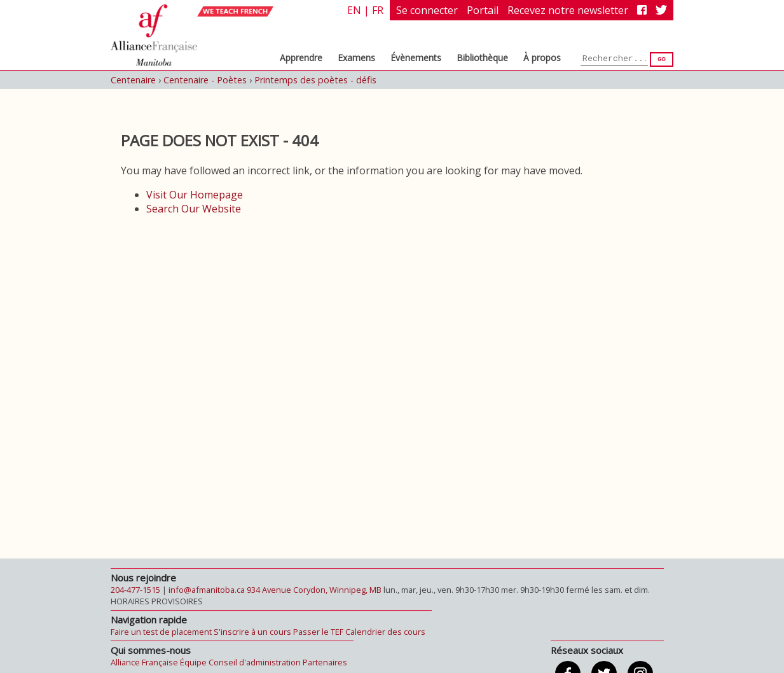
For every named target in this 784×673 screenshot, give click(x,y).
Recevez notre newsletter (568, 10)
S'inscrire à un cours (252, 632)
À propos (542, 58)
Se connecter (427, 10)
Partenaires (325, 662)
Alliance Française (144, 662)
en (354, 10)
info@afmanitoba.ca (207, 590)
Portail (483, 10)
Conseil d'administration (255, 662)
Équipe (193, 662)
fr (378, 10)
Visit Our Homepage (195, 195)
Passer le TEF (318, 632)
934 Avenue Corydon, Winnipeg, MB (314, 590)
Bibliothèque (482, 58)
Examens (356, 58)
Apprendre (301, 58)
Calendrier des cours (385, 632)
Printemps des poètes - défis (315, 80)
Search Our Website (194, 209)
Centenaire (133, 80)
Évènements (416, 58)
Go (662, 59)
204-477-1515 (135, 590)
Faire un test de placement (161, 632)
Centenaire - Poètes (205, 80)
